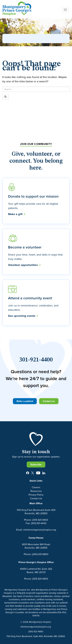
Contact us (49, 401)
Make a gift (17, 214)
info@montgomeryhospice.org (36, 627)
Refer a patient (25, 401)
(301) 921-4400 (36, 631)
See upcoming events (23, 316)
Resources (36, 491)
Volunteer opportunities (24, 265)
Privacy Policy (36, 495)
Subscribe (36, 465)
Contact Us (36, 498)
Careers (36, 487)
